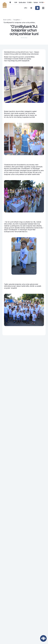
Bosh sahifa (7, 20)
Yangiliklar (16, 20)
